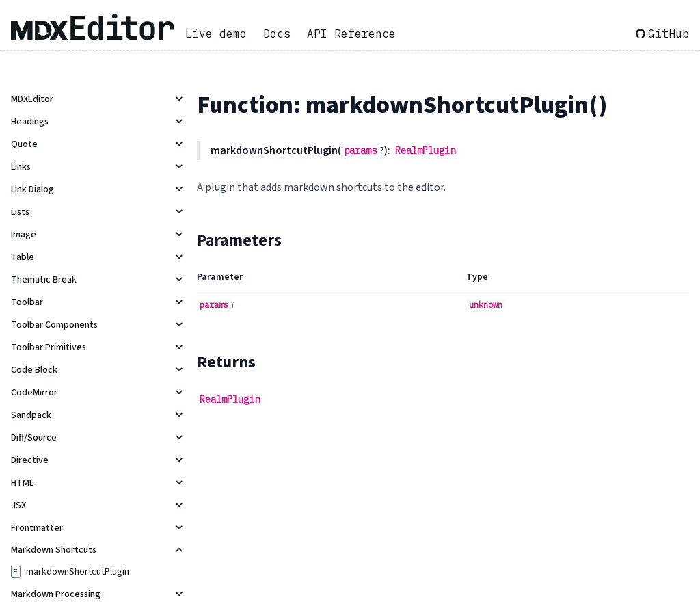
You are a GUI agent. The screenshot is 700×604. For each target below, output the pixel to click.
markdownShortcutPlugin (78, 572)
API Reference (351, 34)
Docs (277, 34)
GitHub (662, 34)
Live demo (216, 34)
